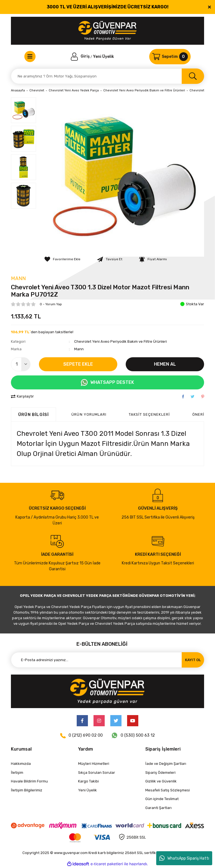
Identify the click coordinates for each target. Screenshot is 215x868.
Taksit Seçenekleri (149, 414)
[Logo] (108, 31)
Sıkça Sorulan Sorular (97, 773)
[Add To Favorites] (62, 259)
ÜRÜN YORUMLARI (89, 414)
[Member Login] (81, 56)
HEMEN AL (165, 364)
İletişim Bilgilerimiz (27, 790)
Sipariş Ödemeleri (160, 773)
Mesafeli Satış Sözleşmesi (168, 790)
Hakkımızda (21, 764)
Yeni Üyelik (103, 56)
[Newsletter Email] (107, 660)
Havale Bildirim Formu (29, 781)
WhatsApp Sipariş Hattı (184, 858)
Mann (18, 278)
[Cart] (170, 57)
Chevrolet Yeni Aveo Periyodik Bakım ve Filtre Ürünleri (121, 341)
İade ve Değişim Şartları (166, 764)
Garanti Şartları (158, 808)
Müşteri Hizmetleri (94, 764)
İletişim (17, 773)
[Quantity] (21, 364)
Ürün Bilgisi (33, 415)
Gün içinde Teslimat (162, 799)
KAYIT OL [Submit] (193, 660)
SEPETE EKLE (78, 364)
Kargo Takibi (88, 781)
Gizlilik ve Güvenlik (161, 781)
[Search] (107, 76)
